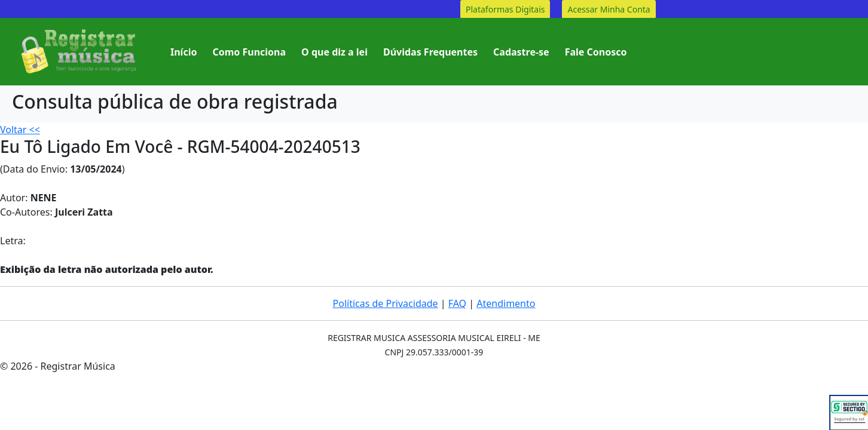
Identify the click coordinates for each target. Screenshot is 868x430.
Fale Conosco (596, 52)
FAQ (457, 303)
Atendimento (506, 303)
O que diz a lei (334, 52)
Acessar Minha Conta (609, 9)
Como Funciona (249, 52)
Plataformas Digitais (505, 9)
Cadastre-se (521, 52)
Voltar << (20, 130)
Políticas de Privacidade (386, 303)
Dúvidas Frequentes (430, 52)
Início (184, 52)
